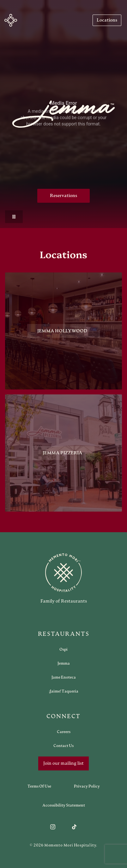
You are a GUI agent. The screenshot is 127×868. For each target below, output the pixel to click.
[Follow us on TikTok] (74, 827)
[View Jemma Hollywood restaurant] (63, 331)
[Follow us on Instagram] (53, 827)
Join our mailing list (63, 763)
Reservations (63, 196)
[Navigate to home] (11, 20)
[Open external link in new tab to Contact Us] (63, 746)
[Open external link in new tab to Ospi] (63, 649)
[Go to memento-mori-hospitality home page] (63, 578)
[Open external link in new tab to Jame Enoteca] (64, 677)
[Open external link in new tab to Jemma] (64, 663)
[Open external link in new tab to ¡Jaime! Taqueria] (64, 691)
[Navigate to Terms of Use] (39, 786)
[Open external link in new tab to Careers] (64, 732)
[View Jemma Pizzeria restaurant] (63, 456)
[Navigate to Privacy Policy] (87, 786)
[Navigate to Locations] (107, 20)
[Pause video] (14, 217)
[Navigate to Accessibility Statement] (64, 805)
